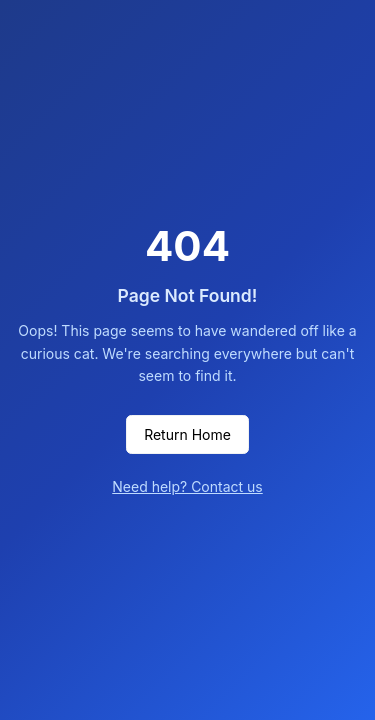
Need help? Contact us (187, 486)
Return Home (187, 434)
